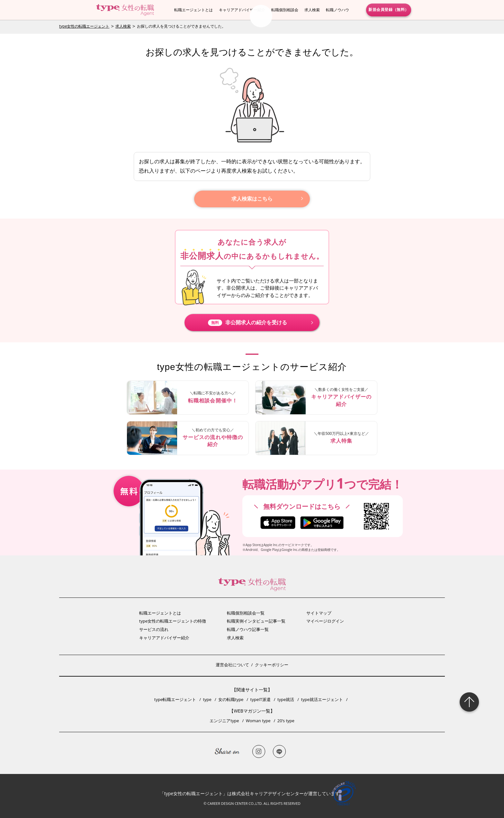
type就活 (286, 699)
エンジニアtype (224, 721)
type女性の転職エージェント (84, 26)
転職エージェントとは (194, 10)
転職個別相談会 (285, 10)
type (207, 699)
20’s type (286, 721)
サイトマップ (319, 613)
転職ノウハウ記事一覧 (248, 629)
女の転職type (231, 699)
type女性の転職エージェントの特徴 (173, 621)
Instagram (259, 751)
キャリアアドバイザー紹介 (242, 10)
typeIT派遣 (261, 699)
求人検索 (312, 10)
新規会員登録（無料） (389, 10)
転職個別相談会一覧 (246, 613)
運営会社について (232, 665)
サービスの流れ (154, 629)
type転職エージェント (175, 699)
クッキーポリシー (272, 665)
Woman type (258, 721)
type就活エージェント (322, 699)
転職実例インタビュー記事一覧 (256, 621)
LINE (279, 751)
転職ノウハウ (337, 10)
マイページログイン (325, 621)
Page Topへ (469, 702)
